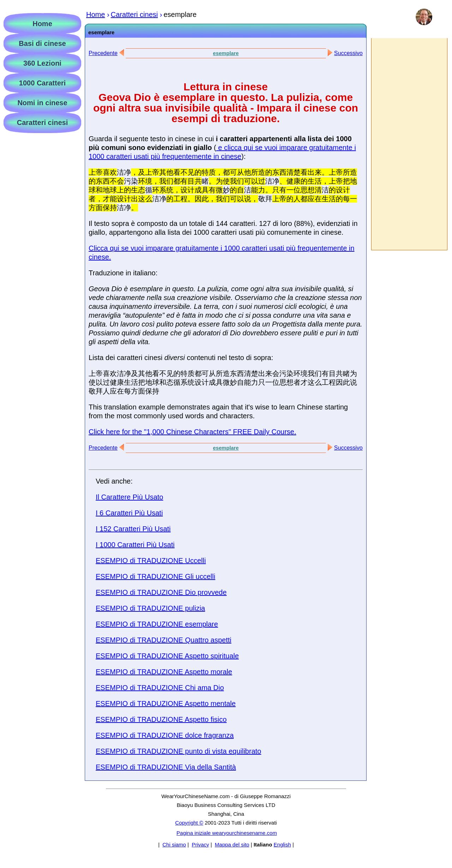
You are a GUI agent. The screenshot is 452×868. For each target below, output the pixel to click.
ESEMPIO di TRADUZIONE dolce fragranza (165, 735)
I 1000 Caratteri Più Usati (135, 545)
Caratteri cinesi (43, 122)
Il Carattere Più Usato (129, 497)
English (282, 845)
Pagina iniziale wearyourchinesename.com (227, 833)
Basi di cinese (42, 43)
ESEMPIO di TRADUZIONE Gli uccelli (156, 576)
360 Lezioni (42, 63)
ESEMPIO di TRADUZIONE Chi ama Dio (160, 688)
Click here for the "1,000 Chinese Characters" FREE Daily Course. (192, 432)
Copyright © (189, 823)
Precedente (103, 53)
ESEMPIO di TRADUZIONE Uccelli (151, 561)
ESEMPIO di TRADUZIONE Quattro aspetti (163, 640)
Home (42, 24)
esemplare (226, 53)
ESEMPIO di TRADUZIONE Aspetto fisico (161, 719)
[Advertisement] (409, 144)
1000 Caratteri (42, 83)
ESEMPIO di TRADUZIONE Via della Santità (166, 767)
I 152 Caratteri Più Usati (133, 529)
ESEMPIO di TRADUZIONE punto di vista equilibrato (179, 751)
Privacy (200, 845)
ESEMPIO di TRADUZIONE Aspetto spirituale (167, 656)
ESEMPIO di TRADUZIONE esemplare (157, 624)
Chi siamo (174, 845)
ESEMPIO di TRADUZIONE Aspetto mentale (166, 704)
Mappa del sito (232, 845)
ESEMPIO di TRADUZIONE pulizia (150, 608)
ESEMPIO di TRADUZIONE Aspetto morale (164, 672)
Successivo (348, 53)
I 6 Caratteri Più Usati (129, 513)
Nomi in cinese (42, 103)
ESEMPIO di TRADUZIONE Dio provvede (161, 592)
